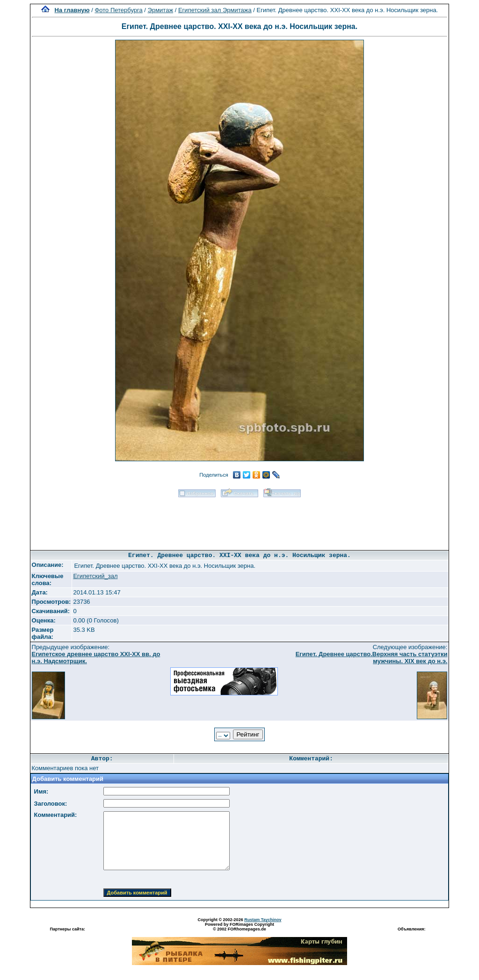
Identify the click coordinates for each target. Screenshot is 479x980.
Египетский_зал (95, 576)
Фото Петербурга (118, 10)
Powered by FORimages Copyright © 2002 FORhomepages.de (239, 927)
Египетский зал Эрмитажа (215, 10)
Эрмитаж (161, 10)
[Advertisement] (239, 521)
